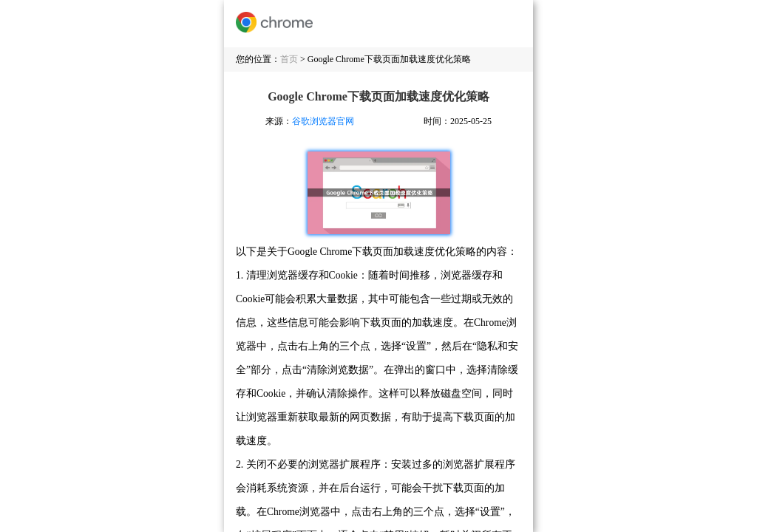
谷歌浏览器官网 (323, 121)
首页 (289, 59)
